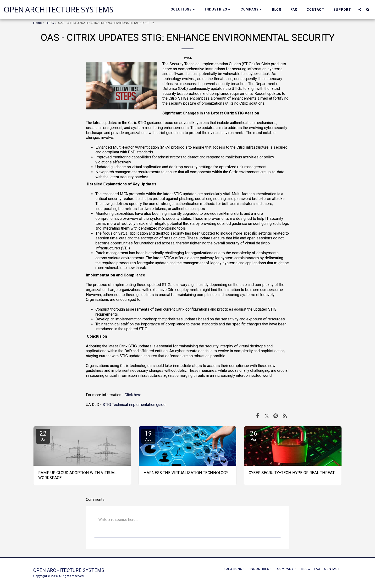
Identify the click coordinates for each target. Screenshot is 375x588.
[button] (183, 9)
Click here (132, 395)
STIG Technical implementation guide (134, 405)
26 (254, 436)
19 (148, 436)
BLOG (50, 23)
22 (43, 436)
